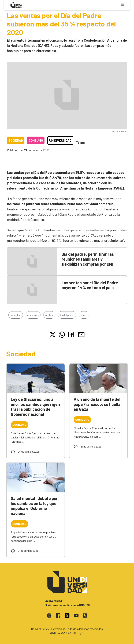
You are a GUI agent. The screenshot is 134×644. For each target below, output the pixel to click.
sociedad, (16, 315)
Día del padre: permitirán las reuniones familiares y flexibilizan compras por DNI (88, 259)
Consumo (36, 140)
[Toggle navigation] (123, 4)
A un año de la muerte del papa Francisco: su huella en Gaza (97, 404)
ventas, (49, 315)
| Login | (80, 633)
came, (84, 315)
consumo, (33, 315)
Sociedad (16, 140)
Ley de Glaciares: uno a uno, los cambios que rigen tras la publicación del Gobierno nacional (35, 407)
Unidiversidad (60, 140)
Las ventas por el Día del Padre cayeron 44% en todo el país (90, 285)
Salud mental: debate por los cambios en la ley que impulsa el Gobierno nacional (34, 506)
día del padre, (67, 315)
